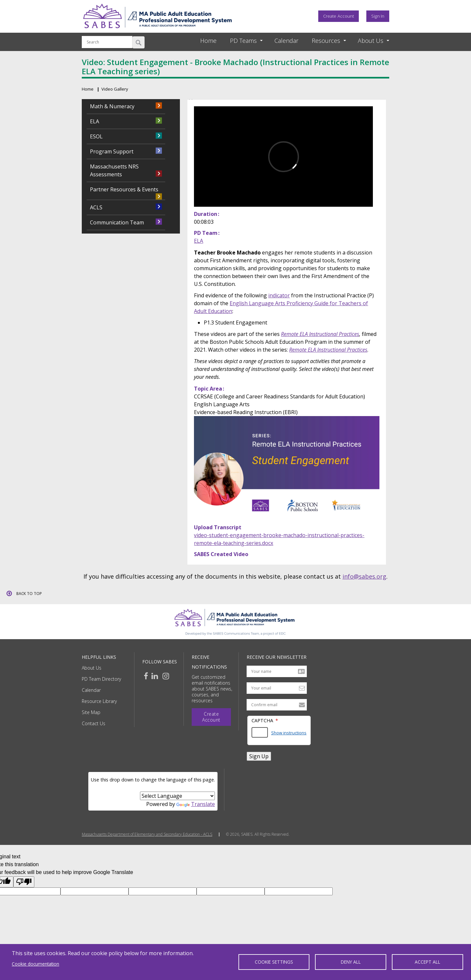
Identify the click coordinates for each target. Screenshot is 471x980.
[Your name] (277, 671)
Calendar (286, 41)
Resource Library (99, 701)
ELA (199, 241)
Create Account (339, 16)
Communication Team (117, 222)
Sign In (378, 16)
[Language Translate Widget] (177, 796)
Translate (196, 804)
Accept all (427, 962)
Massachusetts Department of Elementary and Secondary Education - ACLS (147, 834)
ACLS (96, 207)
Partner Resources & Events (124, 189)
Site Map (91, 712)
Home (208, 41)
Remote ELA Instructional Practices (320, 334)
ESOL (96, 136)
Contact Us (94, 723)
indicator (279, 295)
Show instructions (289, 733)
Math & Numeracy (112, 106)
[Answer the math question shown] (260, 732)
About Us (92, 668)
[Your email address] (277, 688)
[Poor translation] (24, 882)
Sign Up (259, 756)
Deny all (351, 962)
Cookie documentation (35, 964)
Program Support (112, 151)
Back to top (29, 594)
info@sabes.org (364, 576)
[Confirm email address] (277, 705)
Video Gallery (115, 89)
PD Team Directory (101, 679)
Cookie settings (274, 962)
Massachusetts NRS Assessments (114, 170)
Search (139, 42)
